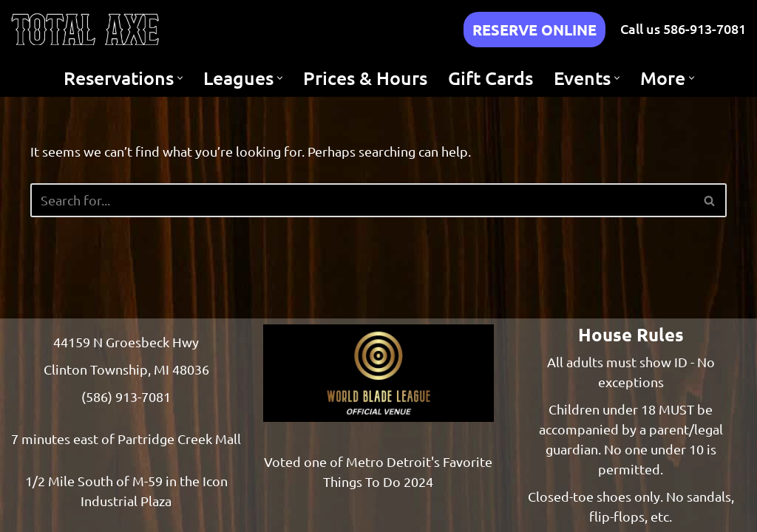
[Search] (362, 200)
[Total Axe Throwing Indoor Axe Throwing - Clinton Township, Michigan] (85, 29)
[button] (180, 78)
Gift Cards (490, 78)
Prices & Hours (365, 78)
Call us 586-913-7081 (683, 28)
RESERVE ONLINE (534, 30)
